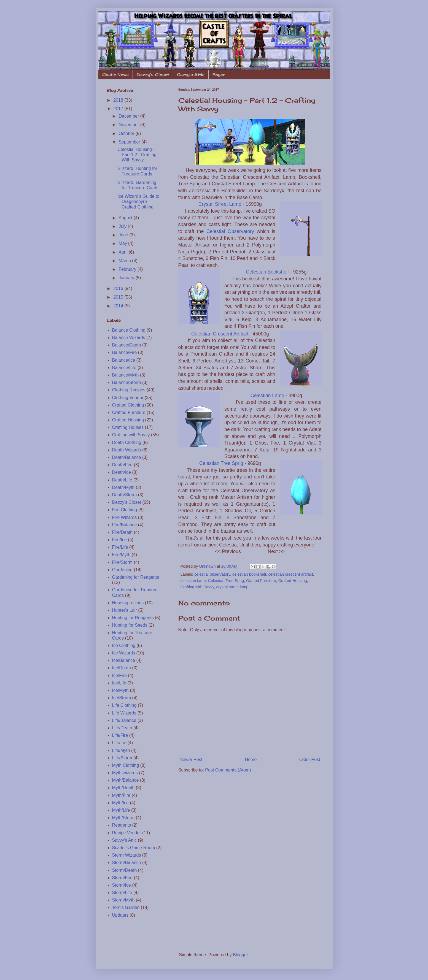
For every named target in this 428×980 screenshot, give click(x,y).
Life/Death (122, 728)
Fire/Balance (125, 525)
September (130, 142)
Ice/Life (119, 683)
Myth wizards (125, 773)
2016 (119, 289)
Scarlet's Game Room (134, 848)
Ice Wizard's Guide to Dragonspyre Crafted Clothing (138, 201)
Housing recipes (128, 603)
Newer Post (191, 760)
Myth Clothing (126, 765)
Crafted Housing (293, 581)
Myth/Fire (121, 795)
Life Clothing (124, 705)
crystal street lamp (232, 587)
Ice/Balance (124, 660)
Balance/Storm (127, 382)
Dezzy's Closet (153, 75)
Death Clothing (127, 442)
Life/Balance (124, 720)
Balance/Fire (125, 352)
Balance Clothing (129, 330)
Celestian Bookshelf (267, 272)
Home (251, 760)
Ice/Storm (122, 698)
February (128, 269)
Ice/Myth (120, 690)
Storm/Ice (122, 885)
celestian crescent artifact (290, 574)
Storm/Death (125, 870)
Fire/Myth (121, 555)
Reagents (122, 825)
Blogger (240, 955)
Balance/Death (127, 345)
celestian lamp (193, 581)
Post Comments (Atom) (228, 770)
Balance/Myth (126, 375)
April (123, 252)
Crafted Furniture (261, 581)
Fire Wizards (125, 517)
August (126, 218)
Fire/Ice (119, 540)
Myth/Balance (126, 780)
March (125, 261)
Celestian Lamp (267, 396)
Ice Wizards (124, 653)
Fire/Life (120, 547)
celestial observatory (212, 574)
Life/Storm (122, 758)
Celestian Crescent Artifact (220, 334)
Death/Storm (125, 495)
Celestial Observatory (230, 231)
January (127, 278)
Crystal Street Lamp (220, 204)
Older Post (310, 760)
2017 (119, 109)
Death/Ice (122, 472)
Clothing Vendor (128, 398)
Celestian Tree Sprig (221, 463)
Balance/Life (124, 368)
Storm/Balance (127, 863)
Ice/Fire (119, 676)
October (127, 133)
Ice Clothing (124, 645)
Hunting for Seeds (130, 625)
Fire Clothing (125, 510)
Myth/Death (123, 788)
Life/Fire (120, 735)
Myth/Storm (123, 818)
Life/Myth (121, 750)
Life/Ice (119, 743)
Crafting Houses (128, 427)
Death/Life (122, 480)
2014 (119, 306)
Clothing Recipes (129, 390)
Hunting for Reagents (133, 618)
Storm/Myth (123, 900)
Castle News (115, 75)
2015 (119, 297)
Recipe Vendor (127, 833)
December (129, 116)
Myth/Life (121, 810)
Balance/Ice (124, 360)
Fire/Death (123, 532)
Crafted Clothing (128, 405)
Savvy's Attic (191, 75)
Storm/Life (122, 893)
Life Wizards (124, 713)
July (123, 226)
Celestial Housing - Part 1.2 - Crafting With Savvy (137, 155)
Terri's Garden (126, 907)
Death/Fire (123, 465)
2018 (119, 100)
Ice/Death (122, 668)
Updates (120, 915)
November (129, 125)
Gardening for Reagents (136, 577)
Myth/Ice (120, 803)
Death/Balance (127, 457)
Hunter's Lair (125, 610)
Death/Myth (123, 487)
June (124, 235)
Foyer (219, 75)
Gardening (123, 570)
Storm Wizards (127, 855)
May (123, 243)
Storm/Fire (123, 878)
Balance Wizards (129, 338)
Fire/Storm (123, 562)
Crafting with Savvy (197, 587)
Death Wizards (127, 450)
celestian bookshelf (249, 574)
